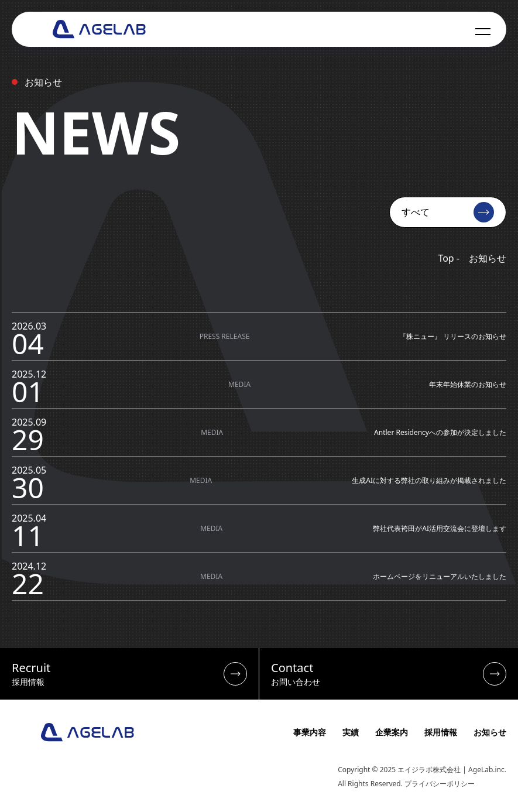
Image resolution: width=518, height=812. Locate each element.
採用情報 (441, 732)
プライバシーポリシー (440, 784)
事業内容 (310, 732)
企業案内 (392, 732)
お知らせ (490, 732)
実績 (351, 732)
